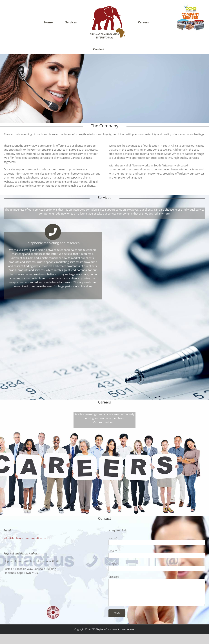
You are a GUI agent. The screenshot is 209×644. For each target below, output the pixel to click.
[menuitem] (51, 22)
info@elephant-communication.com (26, 529)
